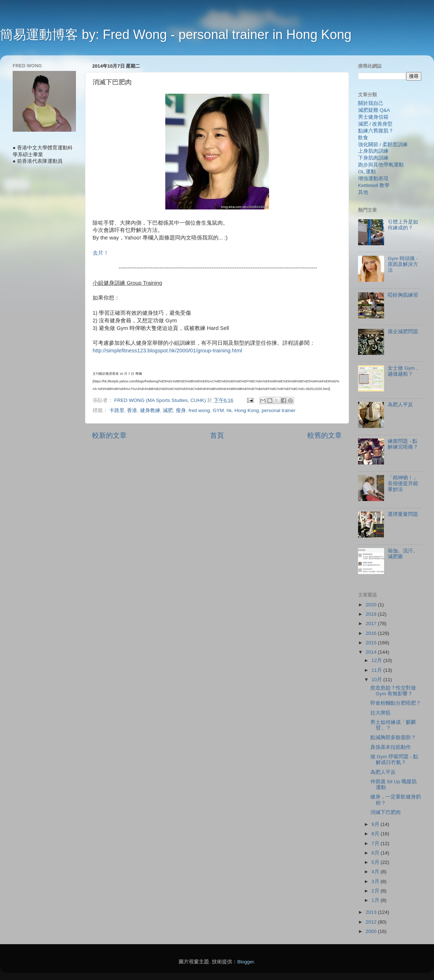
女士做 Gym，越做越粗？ (404, 371)
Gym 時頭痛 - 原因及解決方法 (403, 264)
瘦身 (181, 410)
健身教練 (150, 410)
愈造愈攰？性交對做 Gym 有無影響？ (393, 691)
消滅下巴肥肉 (386, 812)
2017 (372, 623)
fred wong (199, 410)
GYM (218, 410)
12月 (377, 660)
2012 (372, 922)
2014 (372, 652)
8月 (376, 834)
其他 (363, 192)
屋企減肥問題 (403, 332)
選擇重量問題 (403, 514)
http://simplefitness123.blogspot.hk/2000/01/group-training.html (167, 351)
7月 (376, 843)
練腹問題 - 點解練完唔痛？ (403, 444)
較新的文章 (109, 435)
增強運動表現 (373, 179)
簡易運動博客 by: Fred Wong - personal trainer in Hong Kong (176, 35)
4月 (376, 872)
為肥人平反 (400, 405)
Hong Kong (247, 410)
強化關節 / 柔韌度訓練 (383, 145)
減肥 (168, 410)
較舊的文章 (325, 435)
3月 (376, 881)
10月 (377, 680)
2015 (372, 643)
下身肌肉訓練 (373, 158)
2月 (376, 891)
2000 (372, 931)
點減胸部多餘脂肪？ (393, 737)
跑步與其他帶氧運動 (381, 165)
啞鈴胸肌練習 (403, 295)
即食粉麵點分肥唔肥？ (396, 703)
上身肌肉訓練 (373, 151)
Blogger (246, 962)
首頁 (217, 435)
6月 (376, 853)
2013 (372, 912)
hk (229, 410)
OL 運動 (367, 172)
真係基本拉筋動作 (391, 747)
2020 (372, 605)
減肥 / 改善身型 (375, 124)
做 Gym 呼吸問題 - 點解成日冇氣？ (394, 760)
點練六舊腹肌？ (376, 131)
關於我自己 (371, 103)
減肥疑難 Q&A (374, 110)
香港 (132, 410)
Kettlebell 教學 (374, 185)
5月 (376, 862)
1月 (376, 900)
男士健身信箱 (373, 117)
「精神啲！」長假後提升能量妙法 (403, 483)
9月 (376, 824)
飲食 (363, 138)
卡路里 (117, 410)
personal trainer (278, 410)
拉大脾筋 (380, 713)
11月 (377, 670)
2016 (372, 633)
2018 (372, 614)
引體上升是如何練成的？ (403, 225)
